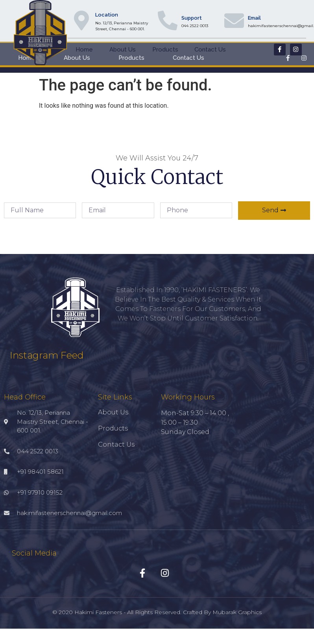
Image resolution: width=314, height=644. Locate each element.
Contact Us (210, 50)
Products (165, 50)
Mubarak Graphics (237, 612)
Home (84, 50)
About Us (123, 50)
